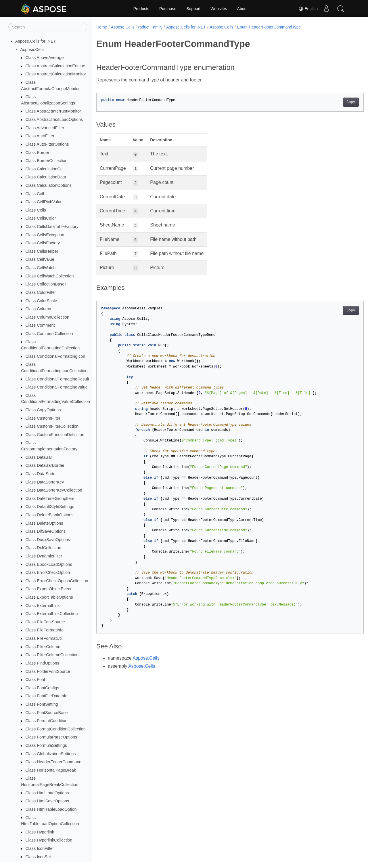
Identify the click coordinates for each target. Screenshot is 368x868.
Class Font (35, 679)
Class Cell (35, 194)
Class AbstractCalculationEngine (55, 66)
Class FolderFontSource (48, 671)
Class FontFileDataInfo (46, 696)
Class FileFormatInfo (44, 630)
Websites (219, 9)
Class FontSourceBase (46, 713)
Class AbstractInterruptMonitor (53, 111)
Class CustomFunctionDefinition (55, 435)
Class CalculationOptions (48, 185)
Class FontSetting (42, 704)
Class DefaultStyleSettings (50, 507)
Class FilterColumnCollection (52, 655)
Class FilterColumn (43, 647)
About (243, 9)
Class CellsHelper (42, 251)
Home (102, 27)
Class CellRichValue (44, 202)
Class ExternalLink (42, 606)
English (308, 9)
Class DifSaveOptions (45, 531)
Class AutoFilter (40, 136)
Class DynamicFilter (44, 556)
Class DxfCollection (43, 548)
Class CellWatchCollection (49, 276)
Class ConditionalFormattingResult (57, 379)
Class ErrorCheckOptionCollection (57, 581)
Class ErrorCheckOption (48, 572)
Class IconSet (38, 857)
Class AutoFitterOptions (47, 144)
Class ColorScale (41, 301)
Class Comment (40, 325)
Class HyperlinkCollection (49, 840)
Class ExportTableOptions (49, 597)
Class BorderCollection (46, 161)
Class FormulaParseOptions (51, 737)
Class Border (37, 153)
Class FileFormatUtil (44, 638)
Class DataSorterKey (45, 482)
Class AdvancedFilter (45, 128)
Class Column (38, 309)
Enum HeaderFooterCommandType (269, 27)
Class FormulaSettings (46, 745)
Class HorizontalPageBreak (51, 770)
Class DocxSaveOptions (48, 540)
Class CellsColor (41, 218)
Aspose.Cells (32, 50)
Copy (332, 102)
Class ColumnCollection (47, 317)
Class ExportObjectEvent (48, 589)
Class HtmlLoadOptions (47, 793)
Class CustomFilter (43, 418)
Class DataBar (39, 457)
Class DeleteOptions (44, 523)
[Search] (48, 27)
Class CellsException (45, 235)
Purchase (168, 9)
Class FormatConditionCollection (55, 729)
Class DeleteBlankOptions (49, 515)
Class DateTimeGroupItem (50, 498)
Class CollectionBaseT (46, 284)
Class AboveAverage (44, 58)
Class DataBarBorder (45, 465)
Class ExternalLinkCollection (51, 614)
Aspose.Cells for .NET (36, 41)
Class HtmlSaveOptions (47, 801)
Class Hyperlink (40, 832)
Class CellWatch (40, 268)
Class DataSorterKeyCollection (54, 490)
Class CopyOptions (43, 410)
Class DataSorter (41, 474)
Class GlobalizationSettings (50, 754)
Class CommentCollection (49, 334)
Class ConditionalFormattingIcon (55, 356)
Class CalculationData (46, 177)
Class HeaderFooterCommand (53, 762)
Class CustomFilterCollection (52, 426)
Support (193, 9)
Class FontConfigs (42, 688)
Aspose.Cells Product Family (137, 27)
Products (141, 9)
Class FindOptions (42, 663)
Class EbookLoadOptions (49, 564)
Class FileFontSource (45, 622)
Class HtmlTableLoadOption (51, 809)
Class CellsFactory (43, 243)
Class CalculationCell (45, 169)
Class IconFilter (40, 848)
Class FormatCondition (46, 721)
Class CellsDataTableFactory (52, 226)
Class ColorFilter (41, 292)
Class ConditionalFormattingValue (56, 387)
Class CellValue (40, 259)
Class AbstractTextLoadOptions (54, 119)
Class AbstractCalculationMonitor (56, 74)
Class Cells (36, 210)
